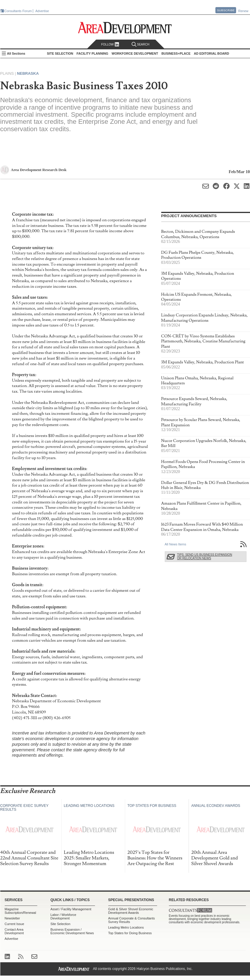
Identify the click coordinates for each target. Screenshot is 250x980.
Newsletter (12, 918)
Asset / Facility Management (71, 909)
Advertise (42, 11)
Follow (110, 44)
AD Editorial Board (211, 53)
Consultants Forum (18, 11)
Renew (243, 11)
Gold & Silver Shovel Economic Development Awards (131, 911)
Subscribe (226, 10)
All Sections (16, 53)
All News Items (176, 544)
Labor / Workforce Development (63, 916)
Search (141, 44)
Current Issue (14, 924)
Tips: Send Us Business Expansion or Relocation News (205, 556)
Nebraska (28, 73)
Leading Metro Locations (126, 927)
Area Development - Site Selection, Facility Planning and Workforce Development (125, 28)
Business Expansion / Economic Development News (72, 931)
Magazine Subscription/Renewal (20, 911)
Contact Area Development (14, 931)
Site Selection (61, 924)
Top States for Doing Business (130, 933)
